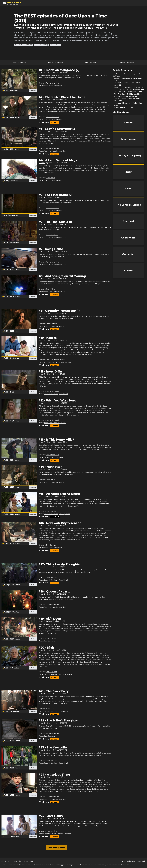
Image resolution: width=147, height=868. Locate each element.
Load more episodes (56, 848)
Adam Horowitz (50, 86)
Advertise (18, 861)
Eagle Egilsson (52, 672)
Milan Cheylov (51, 511)
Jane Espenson (64, 514)
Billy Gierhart (51, 545)
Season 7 (42, 131)
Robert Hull (63, 394)
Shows (4, 861)
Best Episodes (19, 62)
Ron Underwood (52, 391)
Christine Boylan (50, 834)
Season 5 (42, 650)
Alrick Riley (50, 709)
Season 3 (42, 100)
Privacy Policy (28, 861)
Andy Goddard (52, 831)
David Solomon (52, 577)
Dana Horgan (49, 457)
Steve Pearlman (52, 235)
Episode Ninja (140, 861)
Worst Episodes (55, 62)
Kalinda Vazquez (65, 362)
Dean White (51, 178)
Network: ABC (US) (41, 45)
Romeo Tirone (51, 324)
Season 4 (42, 73)
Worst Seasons (127, 62)
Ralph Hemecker (53, 83)
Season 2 (42, 279)
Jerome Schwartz (65, 674)
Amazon (55, 122)
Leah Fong (59, 457)
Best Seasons (91, 62)
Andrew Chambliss (51, 362)
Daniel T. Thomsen (64, 834)
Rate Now (33, 90)
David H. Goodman (51, 394)
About (10, 861)
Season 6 (42, 197)
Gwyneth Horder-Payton (56, 360)
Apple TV (55, 517)
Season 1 (42, 163)
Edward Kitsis (61, 86)
